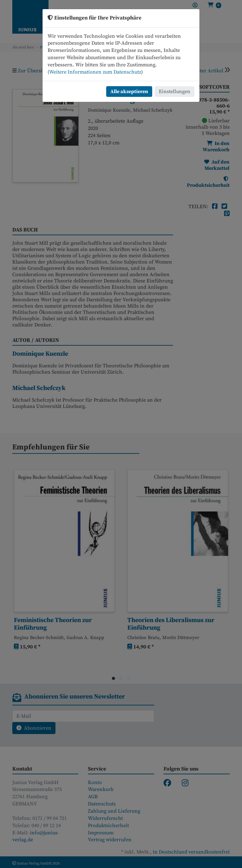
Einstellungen (175, 92)
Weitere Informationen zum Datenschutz (95, 72)
